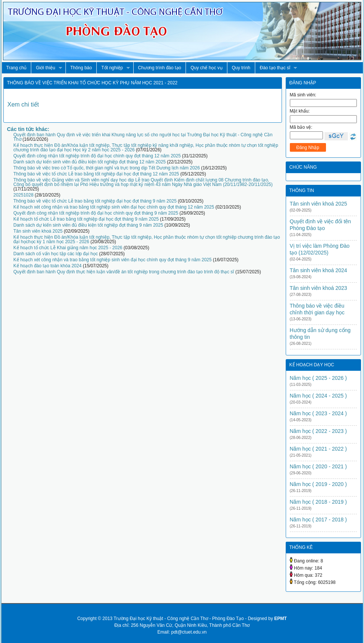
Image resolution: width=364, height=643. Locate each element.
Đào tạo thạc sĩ (276, 68)
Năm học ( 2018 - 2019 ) (318, 502)
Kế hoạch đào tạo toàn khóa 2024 (48, 266)
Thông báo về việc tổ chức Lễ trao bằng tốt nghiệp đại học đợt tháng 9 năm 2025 (95, 201)
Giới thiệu (46, 68)
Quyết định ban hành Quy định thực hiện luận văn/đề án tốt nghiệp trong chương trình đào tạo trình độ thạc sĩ (124, 272)
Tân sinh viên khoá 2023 (319, 288)
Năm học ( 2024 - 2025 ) (318, 396)
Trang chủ (17, 68)
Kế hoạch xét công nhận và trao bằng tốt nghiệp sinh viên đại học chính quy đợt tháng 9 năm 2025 (113, 260)
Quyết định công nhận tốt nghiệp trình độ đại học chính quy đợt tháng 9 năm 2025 (96, 213)
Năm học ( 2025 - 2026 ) (318, 378)
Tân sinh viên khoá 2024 (319, 270)
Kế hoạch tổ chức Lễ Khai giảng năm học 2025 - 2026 (68, 248)
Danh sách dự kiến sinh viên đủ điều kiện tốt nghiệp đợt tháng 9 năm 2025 (88, 225)
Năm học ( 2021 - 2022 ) (318, 449)
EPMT (280, 619)
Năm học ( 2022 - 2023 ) (318, 431)
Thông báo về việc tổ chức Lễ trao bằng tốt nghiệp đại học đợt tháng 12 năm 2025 (96, 174)
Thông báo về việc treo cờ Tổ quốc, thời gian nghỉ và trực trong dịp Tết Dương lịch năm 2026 (107, 168)
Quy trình (241, 68)
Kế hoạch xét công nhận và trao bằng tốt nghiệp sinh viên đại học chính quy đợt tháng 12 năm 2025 (114, 207)
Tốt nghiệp (113, 68)
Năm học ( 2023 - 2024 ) (318, 413)
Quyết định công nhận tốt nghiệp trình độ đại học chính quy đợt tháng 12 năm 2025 (97, 156)
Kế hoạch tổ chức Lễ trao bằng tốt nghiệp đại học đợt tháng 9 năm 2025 (86, 219)
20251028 (24, 195)
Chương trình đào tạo (160, 68)
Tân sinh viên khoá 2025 (38, 231)
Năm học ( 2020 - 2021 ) (318, 466)
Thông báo (81, 68)
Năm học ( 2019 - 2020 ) (318, 484)
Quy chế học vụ (206, 68)
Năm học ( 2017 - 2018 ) (318, 520)
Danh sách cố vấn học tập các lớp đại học (56, 254)
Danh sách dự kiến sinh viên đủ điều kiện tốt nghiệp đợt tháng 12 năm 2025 (90, 162)
